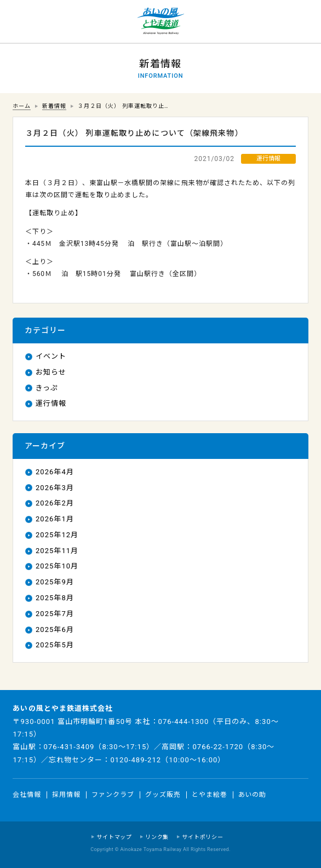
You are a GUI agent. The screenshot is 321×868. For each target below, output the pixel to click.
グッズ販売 (163, 795)
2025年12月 (57, 535)
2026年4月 (55, 472)
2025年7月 (55, 614)
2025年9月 (55, 582)
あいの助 (253, 795)
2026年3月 (55, 488)
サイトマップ (114, 837)
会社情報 (27, 795)
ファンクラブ (113, 795)
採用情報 (66, 795)
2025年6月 (55, 630)
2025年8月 (55, 598)
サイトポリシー (203, 837)
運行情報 (51, 403)
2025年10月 (57, 566)
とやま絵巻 (210, 795)
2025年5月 (55, 645)
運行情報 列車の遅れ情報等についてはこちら (22, 22)
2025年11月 (57, 551)
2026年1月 (55, 519)
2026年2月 (55, 503)
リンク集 (157, 837)
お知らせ (51, 372)
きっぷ (47, 388)
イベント (51, 356)
